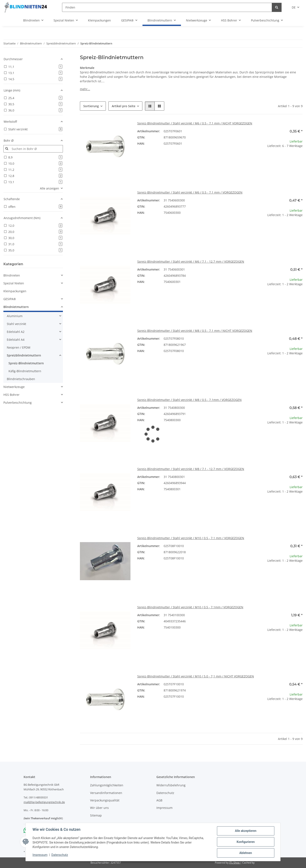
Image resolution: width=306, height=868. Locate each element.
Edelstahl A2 (16, 332)
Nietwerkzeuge (14, 387)
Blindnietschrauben (21, 379)
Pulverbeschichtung (18, 403)
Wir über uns (99, 808)
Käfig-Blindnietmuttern (25, 371)
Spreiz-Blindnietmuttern (26, 363)
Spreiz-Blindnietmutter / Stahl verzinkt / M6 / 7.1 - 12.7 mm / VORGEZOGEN (191, 262)
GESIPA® (10, 299)
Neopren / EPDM (19, 347)
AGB (159, 800)
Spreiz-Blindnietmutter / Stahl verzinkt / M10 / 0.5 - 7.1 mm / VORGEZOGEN (191, 538)
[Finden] (167, 7)
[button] (150, 106)
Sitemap (96, 815)
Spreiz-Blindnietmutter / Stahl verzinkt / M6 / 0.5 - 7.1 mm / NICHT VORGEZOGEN (195, 123)
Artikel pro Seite (124, 106)
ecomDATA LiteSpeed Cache (272, 863)
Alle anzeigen (50, 188)
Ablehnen (246, 853)
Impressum (40, 855)
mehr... (85, 89)
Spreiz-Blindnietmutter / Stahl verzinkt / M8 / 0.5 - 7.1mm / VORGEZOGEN (189, 400)
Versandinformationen (106, 793)
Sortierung (91, 106)
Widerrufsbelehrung (171, 785)
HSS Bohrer (11, 395)
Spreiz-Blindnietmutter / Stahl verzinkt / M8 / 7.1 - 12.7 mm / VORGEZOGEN (191, 469)
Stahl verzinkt (16, 324)
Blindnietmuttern (16, 307)
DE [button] (294, 7)
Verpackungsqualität (105, 800)
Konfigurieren (246, 842)
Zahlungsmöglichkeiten (107, 785)
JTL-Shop (235, 863)
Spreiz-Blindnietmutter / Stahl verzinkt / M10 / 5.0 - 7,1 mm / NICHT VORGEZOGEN (196, 676)
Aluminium (15, 316)
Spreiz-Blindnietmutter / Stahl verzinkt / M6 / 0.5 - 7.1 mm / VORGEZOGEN (190, 192)
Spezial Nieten (14, 283)
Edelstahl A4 (16, 340)
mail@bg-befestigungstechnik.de (44, 802)
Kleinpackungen (15, 291)
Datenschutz (60, 855)
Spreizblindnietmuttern (24, 355)
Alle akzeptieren (246, 831)
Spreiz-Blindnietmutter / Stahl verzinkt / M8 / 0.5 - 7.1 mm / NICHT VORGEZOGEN (195, 331)
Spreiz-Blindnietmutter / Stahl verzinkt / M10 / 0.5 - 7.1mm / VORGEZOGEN (190, 607)
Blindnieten (12, 275)
